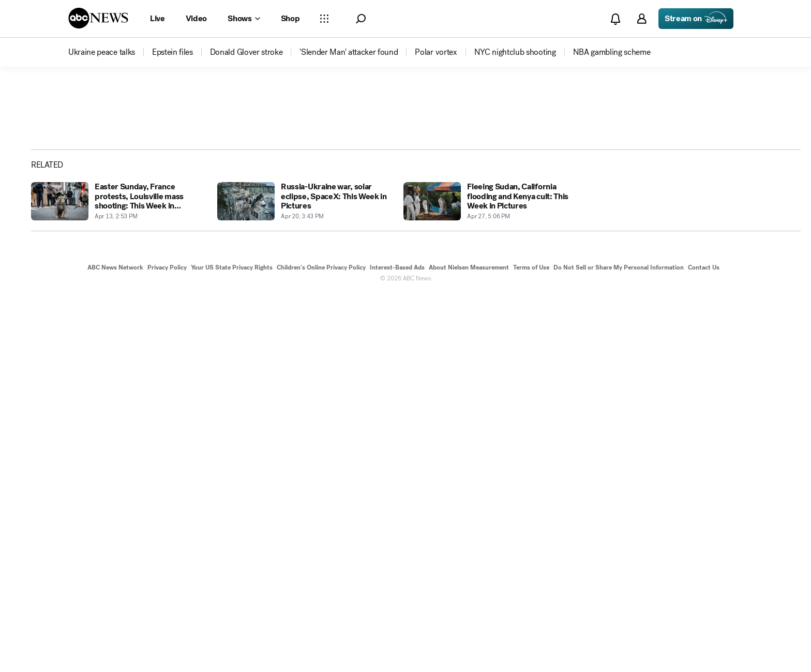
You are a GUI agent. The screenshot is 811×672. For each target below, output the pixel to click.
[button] (361, 19)
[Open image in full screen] (621, 180)
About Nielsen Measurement (469, 645)
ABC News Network (115, 645)
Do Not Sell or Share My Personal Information (619, 645)
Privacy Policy (167, 645)
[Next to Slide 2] (619, 341)
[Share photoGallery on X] (713, 287)
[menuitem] (102, 52)
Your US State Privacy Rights (232, 645)
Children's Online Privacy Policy (321, 645)
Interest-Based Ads (397, 645)
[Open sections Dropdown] (324, 19)
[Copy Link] (767, 287)
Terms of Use (531, 645)
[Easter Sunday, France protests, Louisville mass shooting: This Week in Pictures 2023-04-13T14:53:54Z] (118, 579)
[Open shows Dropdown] (244, 19)
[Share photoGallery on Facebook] (686, 287)
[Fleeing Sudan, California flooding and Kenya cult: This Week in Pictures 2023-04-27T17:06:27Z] (490, 579)
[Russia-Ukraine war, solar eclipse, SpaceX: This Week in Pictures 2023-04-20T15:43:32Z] (304, 579)
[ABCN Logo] (98, 18)
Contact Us (704, 645)
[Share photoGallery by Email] (740, 287)
